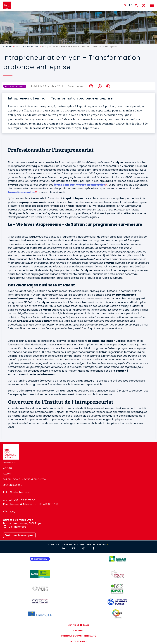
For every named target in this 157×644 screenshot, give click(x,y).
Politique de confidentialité (79, 636)
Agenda (8, 468)
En (131, 5)
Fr (125, 5)
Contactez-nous (20, 492)
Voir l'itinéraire (17, 527)
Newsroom (10, 462)
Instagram (91, 86)
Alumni (7, 474)
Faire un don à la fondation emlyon (25, 479)
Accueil (8, 46)
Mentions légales (78, 625)
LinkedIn (108, 86)
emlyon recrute (13, 485)
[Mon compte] (143, 6)
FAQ (13, 512)
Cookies (78, 630)
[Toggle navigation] (152, 5)
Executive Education (27, 46)
